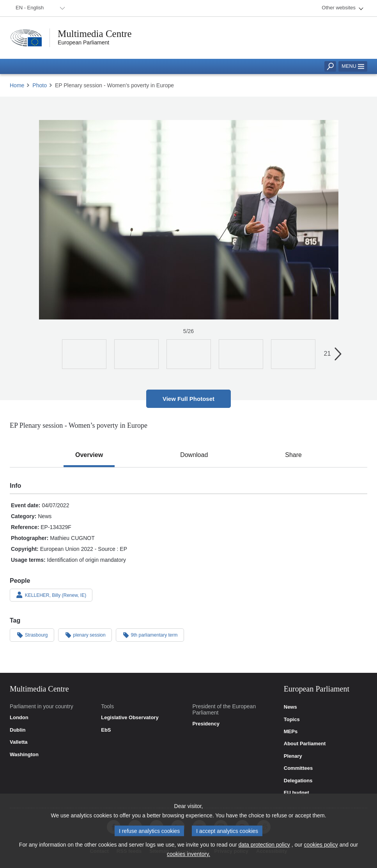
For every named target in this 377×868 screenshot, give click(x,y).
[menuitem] (39, 8)
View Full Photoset (188, 399)
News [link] (290, 707)
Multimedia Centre (95, 34)
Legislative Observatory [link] (130, 718)
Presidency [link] (206, 724)
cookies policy (321, 849)
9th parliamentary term (150, 635)
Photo (40, 85)
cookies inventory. (188, 858)
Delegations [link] (298, 781)
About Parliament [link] (305, 744)
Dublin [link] (18, 730)
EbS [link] (106, 730)
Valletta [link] (19, 742)
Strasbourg (32, 635)
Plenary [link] (293, 756)
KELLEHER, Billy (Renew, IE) (51, 595)
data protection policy (264, 849)
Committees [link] (298, 768)
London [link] (19, 718)
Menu (353, 66)
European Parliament (83, 42)
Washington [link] (24, 755)
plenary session (85, 635)
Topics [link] (292, 720)
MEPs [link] (291, 732)
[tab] (89, 455)
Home (17, 85)
